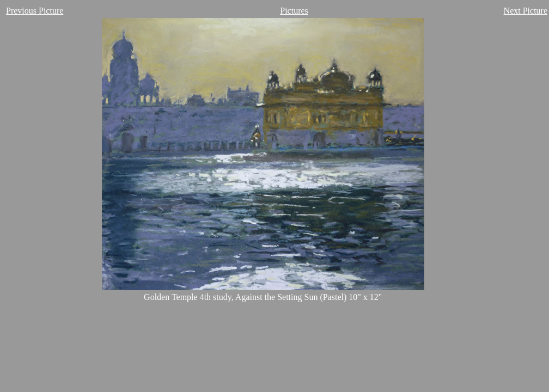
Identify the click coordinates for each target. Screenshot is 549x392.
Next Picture (526, 11)
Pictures (294, 11)
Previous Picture (35, 11)
